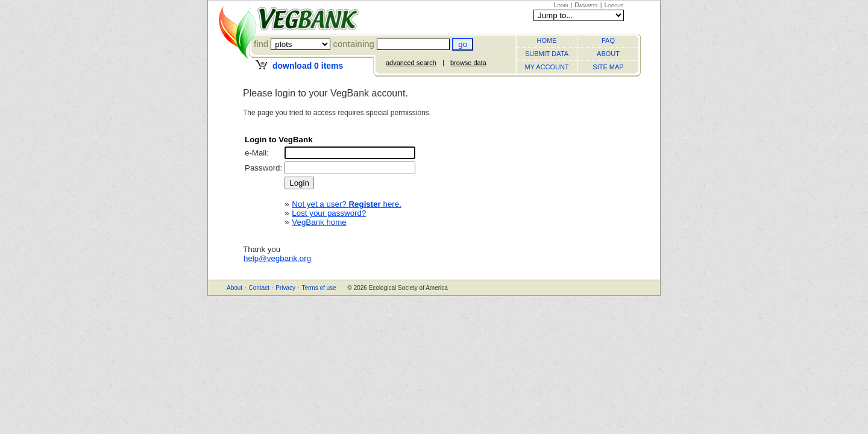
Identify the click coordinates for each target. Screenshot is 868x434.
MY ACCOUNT (546, 67)
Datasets (586, 5)
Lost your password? (329, 213)
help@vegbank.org (277, 258)
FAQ (608, 40)
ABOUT (608, 54)
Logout (614, 5)
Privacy (285, 288)
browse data (468, 63)
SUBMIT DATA (547, 54)
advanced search (411, 63)
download (308, 66)
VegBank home (319, 222)
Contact (259, 288)
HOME (547, 40)
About (234, 288)
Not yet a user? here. (347, 204)
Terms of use (319, 288)
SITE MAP (608, 67)
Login (561, 5)
